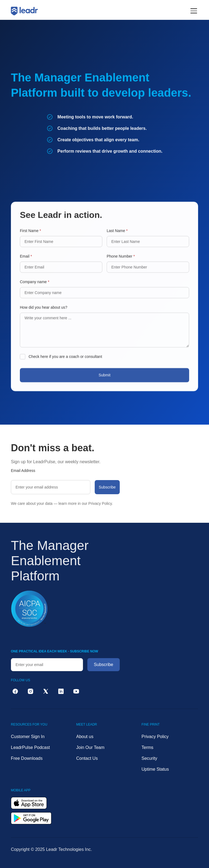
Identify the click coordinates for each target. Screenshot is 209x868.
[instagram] (30, 691)
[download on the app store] (29, 803)
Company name (35, 287)
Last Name (117, 235)
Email (26, 261)
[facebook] (15, 691)
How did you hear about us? (44, 312)
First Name (30, 235)
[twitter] (46, 691)
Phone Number (121, 261)
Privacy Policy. (101, 503)
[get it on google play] (31, 818)
